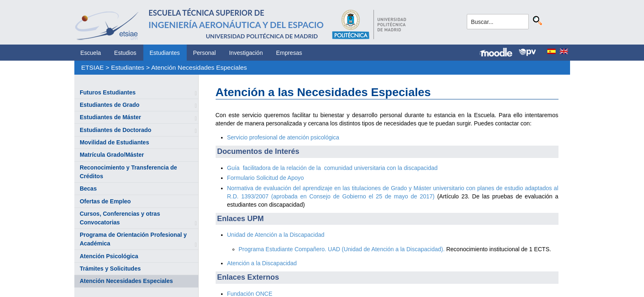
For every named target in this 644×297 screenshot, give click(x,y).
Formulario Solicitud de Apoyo (266, 178)
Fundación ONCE (250, 294)
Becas (88, 189)
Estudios (125, 53)
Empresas (289, 53)
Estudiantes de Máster (111, 117)
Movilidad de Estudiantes (114, 142)
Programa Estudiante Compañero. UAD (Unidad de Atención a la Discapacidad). (342, 249)
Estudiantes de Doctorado (115, 130)
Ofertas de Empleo (105, 201)
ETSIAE (92, 67)
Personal (204, 53)
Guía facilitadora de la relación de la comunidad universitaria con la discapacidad (333, 168)
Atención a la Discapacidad (262, 263)
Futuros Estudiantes (108, 92)
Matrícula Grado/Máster (112, 155)
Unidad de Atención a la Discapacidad (276, 235)
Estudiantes (165, 53)
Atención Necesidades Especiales (199, 67)
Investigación (246, 53)
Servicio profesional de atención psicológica (283, 137)
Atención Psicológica (109, 256)
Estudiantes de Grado (110, 105)
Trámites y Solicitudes (110, 269)
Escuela (91, 53)
